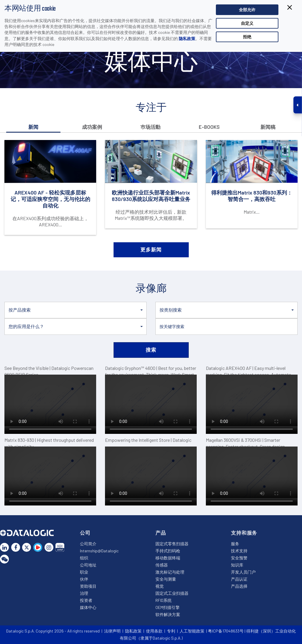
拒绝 (247, 37)
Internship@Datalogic (99, 551)
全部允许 (247, 10)
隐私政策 (187, 38)
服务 (235, 544)
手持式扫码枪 (168, 551)
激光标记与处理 (170, 572)
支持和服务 (244, 533)
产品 (161, 533)
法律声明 (112, 631)
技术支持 (239, 551)
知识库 (237, 565)
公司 (85, 533)
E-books (209, 127)
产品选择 (239, 586)
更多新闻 (151, 249)
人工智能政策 (192, 631)
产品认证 (239, 579)
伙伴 (84, 579)
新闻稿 (268, 127)
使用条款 (154, 631)
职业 (84, 572)
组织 (84, 558)
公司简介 (88, 544)
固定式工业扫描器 (172, 593)
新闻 (33, 127)
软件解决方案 (168, 614)
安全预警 (239, 558)
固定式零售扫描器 (172, 544)
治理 (84, 593)
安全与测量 (166, 579)
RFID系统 (164, 600)
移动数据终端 (168, 558)
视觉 (160, 586)
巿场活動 (150, 127)
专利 (171, 631)
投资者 (86, 600)
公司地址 (88, 565)
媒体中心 (88, 607)
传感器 (162, 565)
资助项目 (88, 586)
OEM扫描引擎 (168, 607)
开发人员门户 (243, 572)
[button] (75, 310)
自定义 (247, 23)
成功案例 (92, 127)
